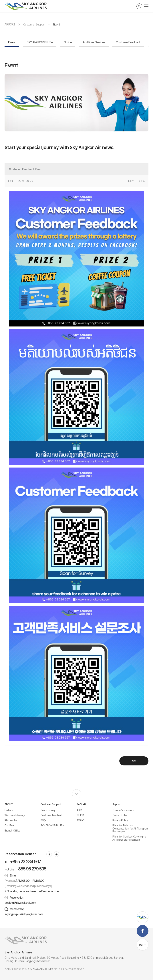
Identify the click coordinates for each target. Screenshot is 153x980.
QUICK (80, 815)
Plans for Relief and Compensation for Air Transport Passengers (130, 829)
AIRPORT (10, 24)
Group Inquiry (48, 810)
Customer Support (34, 24)
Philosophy (11, 820)
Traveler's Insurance (123, 810)
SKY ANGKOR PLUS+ (52, 825)
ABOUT (9, 804)
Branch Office (12, 831)
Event (57, 24)
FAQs (43, 820)
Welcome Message (15, 815)
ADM (79, 810)
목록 (134, 761)
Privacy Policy (120, 820)
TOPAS (81, 820)
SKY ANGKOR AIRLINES (40, 969)
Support (117, 804)
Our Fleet (10, 825)
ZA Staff (81, 804)
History (9, 810)
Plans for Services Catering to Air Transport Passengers (129, 838)
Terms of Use (120, 815)
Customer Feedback (52, 815)
